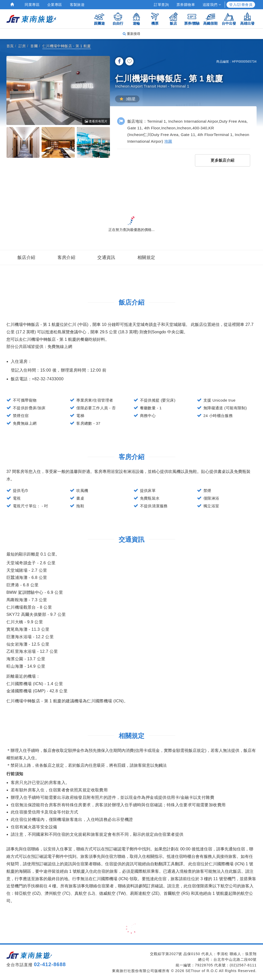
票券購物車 (186, 5)
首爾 (34, 46)
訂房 (22, 46)
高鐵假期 (210, 19)
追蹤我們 (212, 5)
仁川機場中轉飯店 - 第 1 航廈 (67, 46)
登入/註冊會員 (241, 5)
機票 (155, 19)
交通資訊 (106, 258)
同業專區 (32, 5)
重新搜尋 (131, 34)
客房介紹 (67, 258)
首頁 (10, 46)
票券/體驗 (192, 19)
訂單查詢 (161, 5)
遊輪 (136, 19)
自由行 (118, 19)
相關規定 (146, 258)
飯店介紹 (26, 258)
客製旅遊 (77, 5)
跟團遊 (99, 19)
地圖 (168, 141)
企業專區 (55, 5)
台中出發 (229, 19)
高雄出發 (247, 19)
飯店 (173, 19)
